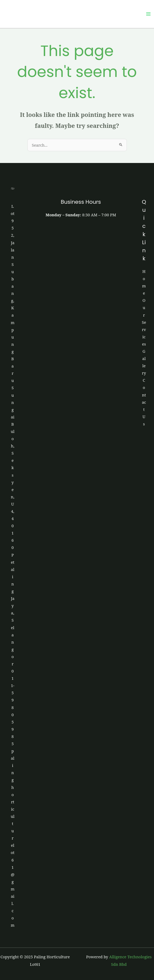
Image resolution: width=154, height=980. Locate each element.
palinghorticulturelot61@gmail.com (13, 838)
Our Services (144, 322)
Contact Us (144, 402)
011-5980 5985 (13, 707)
